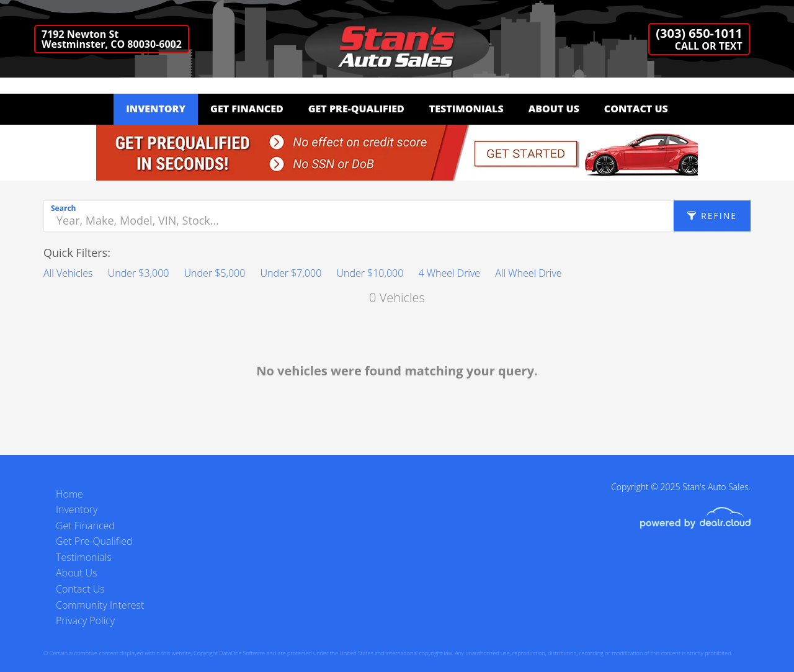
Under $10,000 (370, 273)
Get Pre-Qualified (356, 109)
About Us (554, 109)
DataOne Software (242, 653)
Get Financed (247, 109)
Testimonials (466, 109)
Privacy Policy (85, 620)
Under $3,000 (139, 273)
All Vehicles (68, 273)
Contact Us (636, 109)
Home (69, 494)
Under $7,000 (291, 273)
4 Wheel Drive (449, 273)
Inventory (156, 109)
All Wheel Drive (528, 273)
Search (63, 208)
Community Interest (100, 605)
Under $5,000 (215, 273)
